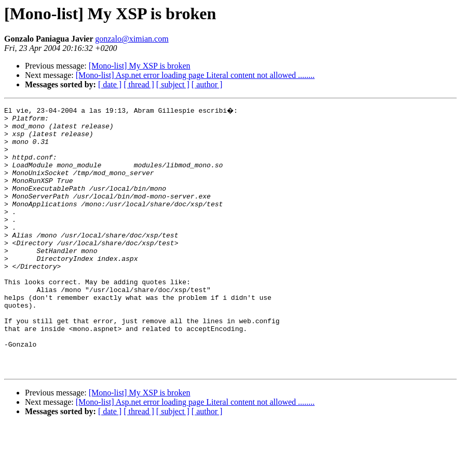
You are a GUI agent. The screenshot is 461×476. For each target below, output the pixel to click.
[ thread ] (139, 84)
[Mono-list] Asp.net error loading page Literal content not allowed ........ (195, 75)
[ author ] (207, 84)
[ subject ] (173, 84)
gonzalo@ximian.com (132, 39)
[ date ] (110, 84)
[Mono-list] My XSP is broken (140, 66)
